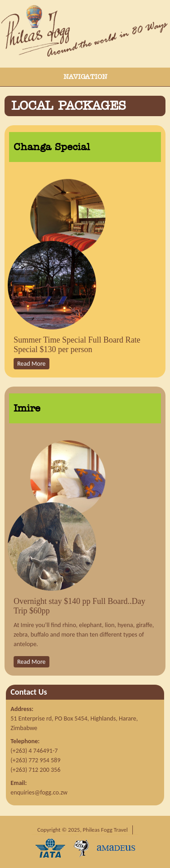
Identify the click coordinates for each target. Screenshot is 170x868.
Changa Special (52, 147)
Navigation (85, 77)
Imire (27, 408)
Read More (32, 364)
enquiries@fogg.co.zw (39, 792)
